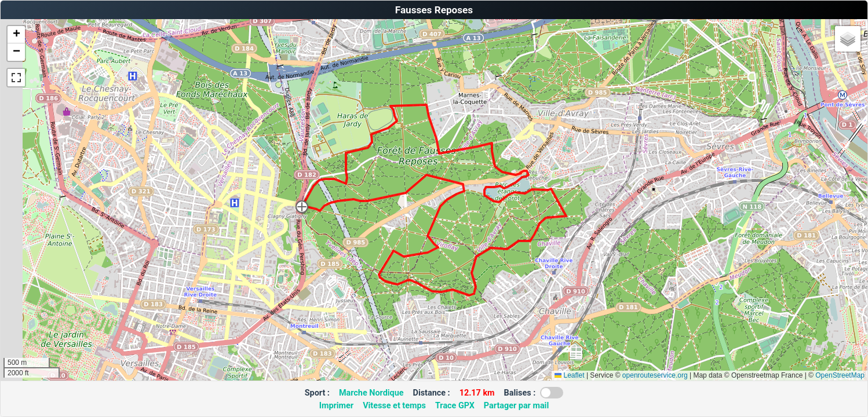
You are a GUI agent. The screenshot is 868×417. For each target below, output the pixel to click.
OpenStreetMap (840, 375)
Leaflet (569, 375)
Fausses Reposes (434, 10)
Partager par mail (516, 406)
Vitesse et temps (394, 406)
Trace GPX (455, 406)
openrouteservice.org (655, 375)
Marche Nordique (371, 393)
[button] (302, 207)
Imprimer (336, 406)
